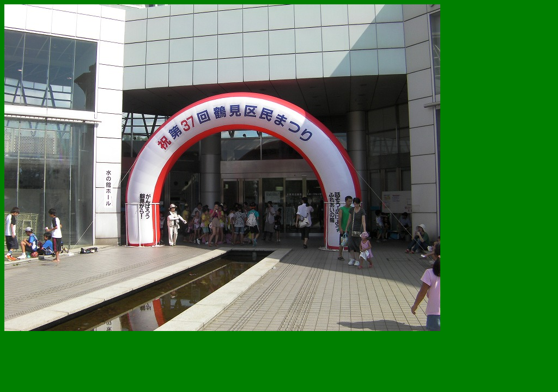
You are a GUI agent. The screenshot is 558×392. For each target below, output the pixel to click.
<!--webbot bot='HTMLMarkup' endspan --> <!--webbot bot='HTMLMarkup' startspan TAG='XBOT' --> (222, 168)
